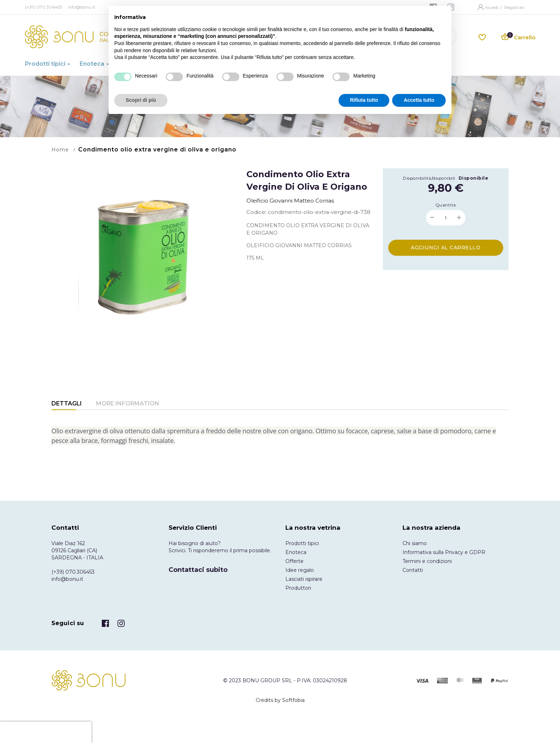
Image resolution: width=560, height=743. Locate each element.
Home (60, 150)
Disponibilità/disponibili (429, 178)
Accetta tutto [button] (419, 100)
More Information (128, 403)
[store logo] (83, 37)
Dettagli (67, 403)
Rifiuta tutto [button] (364, 100)
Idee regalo (300, 570)
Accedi (492, 7)
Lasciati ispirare (304, 579)
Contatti (413, 570)
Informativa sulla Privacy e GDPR (444, 552)
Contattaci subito (198, 570)
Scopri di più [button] (141, 100)
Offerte (294, 561)
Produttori (298, 588)
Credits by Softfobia (280, 700)
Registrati (514, 7)
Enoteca (296, 552)
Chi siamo (415, 543)
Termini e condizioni (427, 561)
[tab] (67, 404)
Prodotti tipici (302, 543)
